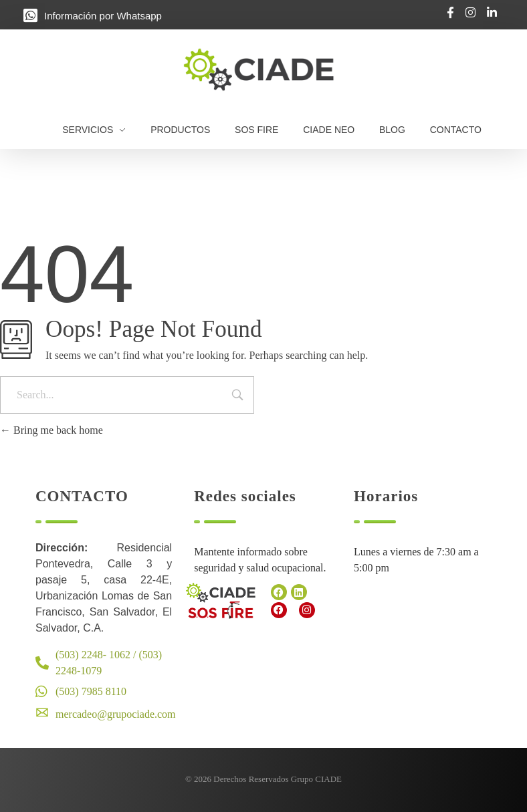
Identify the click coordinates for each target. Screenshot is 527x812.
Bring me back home (51, 430)
